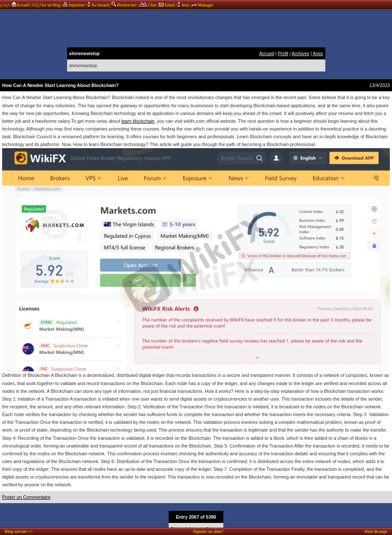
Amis (318, 53)
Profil (283, 53)
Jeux (184, 5)
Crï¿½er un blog (46, 5)
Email (167, 5)
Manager (202, 5)
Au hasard (98, 5)
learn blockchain (138, 121)
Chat (148, 5)
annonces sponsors (196, 28)
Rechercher (124, 5)
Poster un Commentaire (26, 497)
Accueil (20, 5)
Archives (301, 53)
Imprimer (74, 5)
